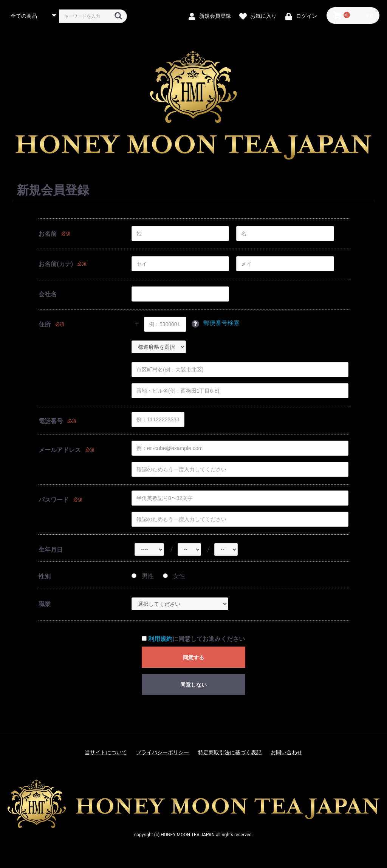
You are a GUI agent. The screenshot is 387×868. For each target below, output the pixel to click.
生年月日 (51, 550)
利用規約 (160, 639)
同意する (193, 658)
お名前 (48, 234)
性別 (45, 576)
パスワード (54, 500)
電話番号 (51, 421)
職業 (45, 604)
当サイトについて (106, 752)
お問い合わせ (286, 752)
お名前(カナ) (56, 264)
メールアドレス (60, 450)
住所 (45, 324)
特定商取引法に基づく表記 (230, 752)
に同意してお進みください (193, 639)
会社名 (48, 294)
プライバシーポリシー (163, 752)
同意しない (193, 685)
